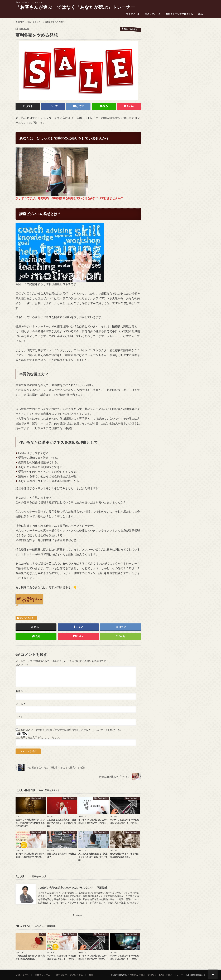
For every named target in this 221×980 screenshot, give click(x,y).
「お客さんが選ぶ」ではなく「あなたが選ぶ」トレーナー (75, 7)
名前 (19, 691)
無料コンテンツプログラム (179, 14)
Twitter (79, 915)
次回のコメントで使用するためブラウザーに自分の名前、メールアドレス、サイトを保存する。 (70, 730)
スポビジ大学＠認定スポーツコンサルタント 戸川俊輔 (73, 888)
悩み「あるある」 (27, 618)
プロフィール (133, 14)
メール (21, 704)
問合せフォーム (153, 14)
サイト (19, 717)
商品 (200, 14)
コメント (22, 665)
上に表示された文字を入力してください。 (39, 737)
